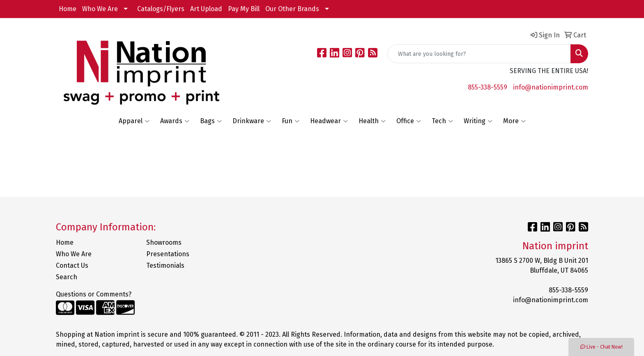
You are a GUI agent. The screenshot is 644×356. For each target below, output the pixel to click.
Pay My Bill (244, 9)
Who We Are (100, 9)
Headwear (329, 121)
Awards (175, 121)
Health (372, 121)
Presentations (168, 254)
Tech (442, 121)
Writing (478, 121)
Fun (291, 121)
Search (67, 277)
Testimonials (165, 265)
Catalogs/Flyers (161, 9)
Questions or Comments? (94, 294)
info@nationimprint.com (551, 87)
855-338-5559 (488, 87)
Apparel (134, 121)
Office (409, 121)
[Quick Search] (479, 54)
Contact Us (72, 265)
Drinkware (252, 121)
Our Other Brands (292, 9)
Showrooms (164, 242)
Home (68, 9)
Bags (211, 121)
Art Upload (206, 9)
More (514, 121)
